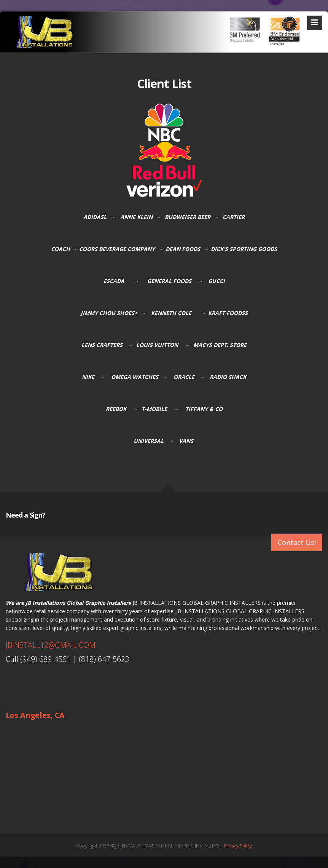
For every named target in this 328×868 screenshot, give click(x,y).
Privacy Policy (238, 846)
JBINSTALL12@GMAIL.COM (51, 645)
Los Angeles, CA (35, 715)
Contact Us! (297, 542)
